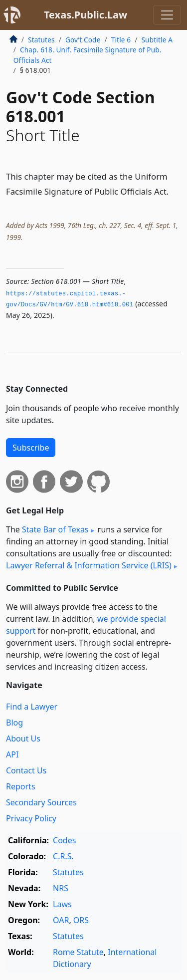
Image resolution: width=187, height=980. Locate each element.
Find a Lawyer (32, 707)
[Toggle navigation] (167, 15)
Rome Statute (78, 952)
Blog (14, 723)
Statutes (41, 40)
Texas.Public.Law (86, 15)
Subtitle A (157, 40)
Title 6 (121, 40)
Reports (21, 786)
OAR (61, 920)
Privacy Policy (31, 818)
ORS (81, 920)
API (12, 754)
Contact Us (26, 770)
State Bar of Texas (55, 529)
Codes (64, 840)
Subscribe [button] (31, 448)
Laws (62, 904)
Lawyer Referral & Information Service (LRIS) (89, 565)
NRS (61, 888)
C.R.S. (63, 856)
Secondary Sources (41, 802)
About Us (23, 738)
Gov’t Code (83, 40)
